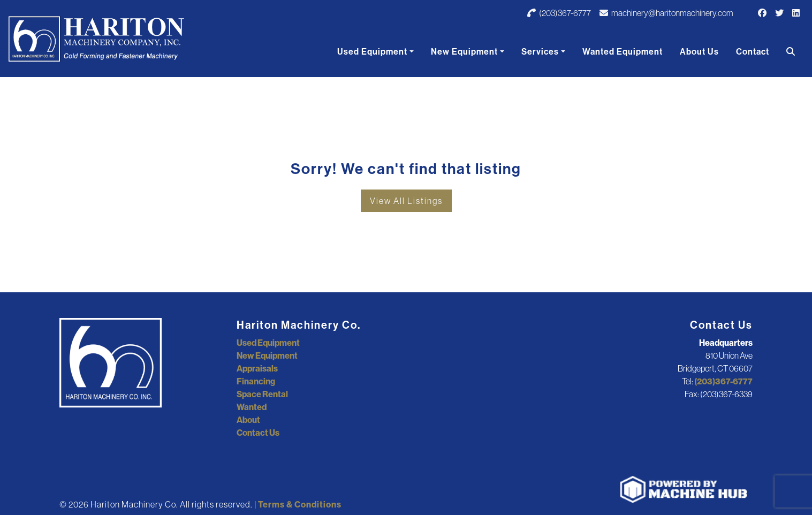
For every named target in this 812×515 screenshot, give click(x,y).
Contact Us (258, 433)
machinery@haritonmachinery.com (666, 13)
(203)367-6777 (559, 13)
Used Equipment (372, 51)
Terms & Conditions (300, 504)
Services (540, 51)
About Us (699, 51)
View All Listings (406, 201)
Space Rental (262, 394)
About (248, 420)
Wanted (252, 407)
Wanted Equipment (623, 51)
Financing (256, 381)
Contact (753, 51)
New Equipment (464, 51)
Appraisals (257, 368)
